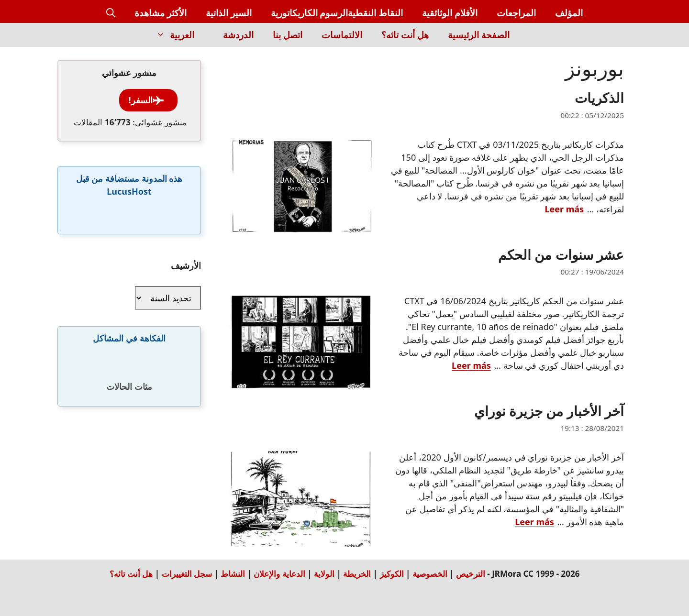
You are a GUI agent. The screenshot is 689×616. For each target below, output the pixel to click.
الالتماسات (342, 35)
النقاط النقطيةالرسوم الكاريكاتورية (337, 13)
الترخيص (471, 574)
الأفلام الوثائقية (450, 13)
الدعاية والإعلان (279, 574)
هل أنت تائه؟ (405, 35)
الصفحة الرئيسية (479, 35)
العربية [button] (170, 35)
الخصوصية (430, 574)
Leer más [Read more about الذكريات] (565, 209)
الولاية (324, 574)
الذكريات (599, 98)
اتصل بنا (288, 35)
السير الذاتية (229, 13)
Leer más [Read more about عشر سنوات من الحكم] (471, 365)
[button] (111, 13)
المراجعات (516, 13)
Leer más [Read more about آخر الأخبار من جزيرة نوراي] (534, 522)
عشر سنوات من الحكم (561, 254)
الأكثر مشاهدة (161, 13)
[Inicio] (536, 40)
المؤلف (569, 13)
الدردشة (238, 35)
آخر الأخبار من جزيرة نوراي (549, 411)
